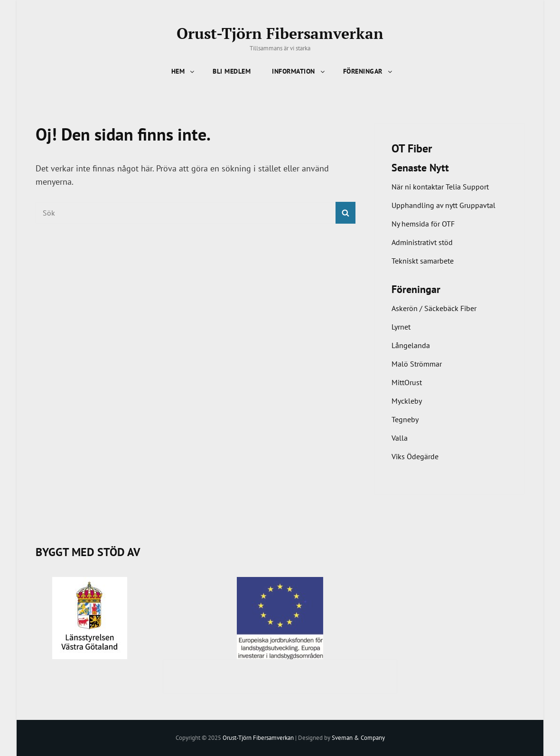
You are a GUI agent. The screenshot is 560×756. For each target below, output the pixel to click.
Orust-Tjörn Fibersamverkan (280, 33)
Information (299, 71)
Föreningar (368, 71)
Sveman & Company (358, 738)
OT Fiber (412, 148)
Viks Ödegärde (415, 456)
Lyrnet (401, 327)
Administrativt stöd (422, 242)
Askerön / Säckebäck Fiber (434, 308)
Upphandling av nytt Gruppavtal (443, 205)
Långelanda (411, 345)
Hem (184, 71)
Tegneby (405, 419)
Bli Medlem (232, 71)
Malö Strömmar (417, 364)
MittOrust (407, 382)
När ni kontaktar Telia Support (440, 187)
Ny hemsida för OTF (423, 224)
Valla (400, 438)
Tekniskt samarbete (423, 261)
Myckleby (407, 401)
